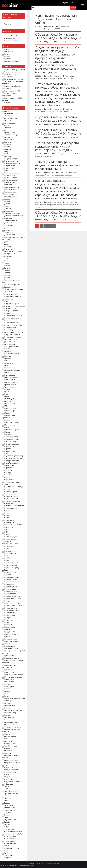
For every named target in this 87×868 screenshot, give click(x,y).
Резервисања (10, 705)
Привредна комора (12, 656)
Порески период (11, 591)
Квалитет (8, 358)
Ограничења (9, 480)
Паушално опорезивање (14, 525)
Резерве (7, 703)
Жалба (7, 258)
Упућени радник (10, 820)
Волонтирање (10, 175)
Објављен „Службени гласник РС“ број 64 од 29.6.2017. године (58, 36)
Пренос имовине (11, 639)
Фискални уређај (11, 843)
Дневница (8, 223)
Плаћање (8, 534)
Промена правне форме (14, 675)
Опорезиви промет (12, 494)
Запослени (8, 273)
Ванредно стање (11, 166)
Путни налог (9, 682)
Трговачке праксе (11, 793)
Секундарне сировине (13, 727)
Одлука (7, 489)
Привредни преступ (12, 658)
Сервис (7, 734)
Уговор (7, 803)
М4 (5, 406)
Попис (7, 560)
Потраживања (10, 620)
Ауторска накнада (11, 135)
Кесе (6, 365)
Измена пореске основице (14, 306)
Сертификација (10, 736)
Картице (8, 356)
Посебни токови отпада (14, 606)
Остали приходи (11, 508)
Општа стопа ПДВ (11, 499)
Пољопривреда (10, 553)
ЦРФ (6, 853)
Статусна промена (11, 770)
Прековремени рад (12, 634)
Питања (7, 54)
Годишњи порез (10, 192)
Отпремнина (9, 520)
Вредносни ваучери (12, 180)
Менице (7, 420)
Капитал (8, 351)
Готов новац (9, 194)
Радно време (9, 686)
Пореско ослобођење (13, 598)
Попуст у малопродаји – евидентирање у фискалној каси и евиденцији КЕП (58, 165)
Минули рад (9, 432)
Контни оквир (10, 380)
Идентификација (11, 294)
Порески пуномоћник (12, 596)
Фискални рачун (41, 207)
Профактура (9, 679)
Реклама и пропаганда (13, 710)
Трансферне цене (11, 791)
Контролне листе (11, 382)
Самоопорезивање (12, 722)
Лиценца (8, 401)
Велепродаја (9, 168)
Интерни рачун (10, 327)
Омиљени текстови (12, 38)
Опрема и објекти (11, 496)
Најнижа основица (11, 439)
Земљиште (8, 292)
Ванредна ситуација (12, 163)
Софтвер (8, 753)
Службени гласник (72, 42)
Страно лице (9, 779)
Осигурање (9, 503)
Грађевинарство (11, 197)
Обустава (8, 475)
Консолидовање (11, 377)
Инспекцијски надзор (12, 323)
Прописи (49, 42)
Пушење (8, 684)
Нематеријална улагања (14, 458)
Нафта (7, 453)
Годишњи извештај (12, 187)
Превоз (7, 629)
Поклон (7, 549)
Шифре (7, 858)
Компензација (10, 375)
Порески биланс (49, 111)
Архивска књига (10, 132)
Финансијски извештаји (44, 156)
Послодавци (9, 613)
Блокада (8, 144)
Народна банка (10, 451)
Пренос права (10, 646)
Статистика (9, 767)
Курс (6, 394)
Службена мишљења (54, 76)
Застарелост (9, 277)
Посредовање (10, 615)
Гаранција (8, 185)
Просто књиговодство (13, 677)
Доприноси (9, 232)
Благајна (8, 142)
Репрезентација (10, 713)
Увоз (6, 801)
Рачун (7, 696)
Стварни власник (11, 772)
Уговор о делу (10, 805)
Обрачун (8, 472)
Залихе (7, 266)
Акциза (7, 116)
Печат (7, 530)
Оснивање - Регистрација (14, 506)
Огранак (7, 477)
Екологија (8, 249)
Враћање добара (56, 205)
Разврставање (10, 689)
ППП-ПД (7, 622)
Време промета (10, 182)
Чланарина (8, 855)
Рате (6, 694)
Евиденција (50, 29)
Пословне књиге (11, 608)
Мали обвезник (10, 408)
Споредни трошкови (12, 763)
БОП (6, 154)
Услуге (7, 827)
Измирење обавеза (12, 311)
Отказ (7, 510)
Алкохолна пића (10, 118)
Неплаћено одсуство (12, 463)
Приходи (59, 111)
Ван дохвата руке (11, 161)
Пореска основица (11, 577)
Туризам (8, 796)
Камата (7, 349)
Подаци (7, 56)
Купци (7, 392)
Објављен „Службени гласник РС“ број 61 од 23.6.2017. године (58, 214)
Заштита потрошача (12, 285)
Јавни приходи (10, 344)
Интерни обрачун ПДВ (13, 325)
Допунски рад (10, 235)
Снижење (8, 751)
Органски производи (12, 501)
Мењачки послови (11, 423)
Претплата (39, 863)
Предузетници (10, 632)
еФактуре (8, 256)
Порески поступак (11, 594)
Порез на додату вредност (15, 69)
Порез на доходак (11, 563)
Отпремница (9, 522)
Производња (9, 672)
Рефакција (8, 715)
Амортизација (10, 123)
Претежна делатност (13, 648)
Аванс (7, 111)
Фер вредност (69, 78)
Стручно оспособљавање (14, 782)
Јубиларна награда (11, 346)
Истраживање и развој (13, 337)
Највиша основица (11, 437)
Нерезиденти (9, 468)
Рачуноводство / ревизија (64, 154)
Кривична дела (10, 387)
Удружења (8, 812)
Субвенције (9, 784)
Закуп (6, 263)
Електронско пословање (14, 251)
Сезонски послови (11, 724)
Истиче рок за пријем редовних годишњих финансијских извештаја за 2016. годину (58, 146)
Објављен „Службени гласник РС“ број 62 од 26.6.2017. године (58, 132)
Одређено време (11, 491)
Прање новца (10, 627)
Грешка (65, 205)
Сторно (7, 777)
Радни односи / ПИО (12, 91)
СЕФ (6, 739)
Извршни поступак (11, 304)
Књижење (49, 78)
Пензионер (8, 527)
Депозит (8, 209)
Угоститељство (10, 808)
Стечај (7, 774)
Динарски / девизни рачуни (15, 216)
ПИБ (6, 532)
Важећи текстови (11, 41)
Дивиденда (8, 211)
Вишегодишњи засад (12, 173)
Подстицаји (9, 546)
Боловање (8, 147)
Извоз (7, 301)
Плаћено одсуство (11, 537)
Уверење (8, 798)
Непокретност (58, 78)
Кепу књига (9, 363)
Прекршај (8, 637)
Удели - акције (10, 810)
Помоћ (7, 556)
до (11, 35)
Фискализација (10, 836)
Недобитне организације (14, 456)
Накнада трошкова (12, 444)
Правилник (8, 625)
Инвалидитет (9, 313)
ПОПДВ (57, 29)
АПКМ (7, 125)
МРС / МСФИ (9, 434)
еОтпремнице (10, 254)
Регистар (8, 701)
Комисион (8, 373)
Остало (59, 42)
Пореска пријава (11, 579)
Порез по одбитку (11, 572)
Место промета (10, 425)
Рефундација (9, 717)
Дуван (7, 242)
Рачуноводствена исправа (14, 698)
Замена (7, 270)
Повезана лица (10, 539)
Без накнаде (9, 137)
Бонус (7, 151)
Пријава (64, 2)
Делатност (8, 206)
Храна (7, 846)
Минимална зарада (12, 430)
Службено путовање (12, 748)
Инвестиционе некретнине (15, 316)
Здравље (8, 287)
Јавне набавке (10, 342)
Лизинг (7, 396)
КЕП (49, 175)
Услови (7, 824)
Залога (7, 268)
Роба (6, 720)
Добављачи (9, 225)
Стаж (6, 765)
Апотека (8, 128)
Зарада (7, 275)
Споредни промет (11, 760)
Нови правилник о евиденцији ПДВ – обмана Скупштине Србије (57, 19)
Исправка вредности (12, 335)
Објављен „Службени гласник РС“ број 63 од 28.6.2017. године (58, 119)
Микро (7, 427)
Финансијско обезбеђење (14, 834)
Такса (7, 786)
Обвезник (8, 470)
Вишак (7, 170)
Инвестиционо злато (12, 318)
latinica (74, 2)
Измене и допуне (11, 308)
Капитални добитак (12, 354)
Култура (7, 389)
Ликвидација (9, 399)
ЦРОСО (7, 851)
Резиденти (8, 708)
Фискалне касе (66, 175)
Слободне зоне (10, 744)
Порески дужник (11, 587)
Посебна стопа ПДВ (12, 603)
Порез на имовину (11, 565)
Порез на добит (10, 72)
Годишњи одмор (11, 189)
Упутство (8, 817)
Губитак (7, 201)
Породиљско (9, 601)
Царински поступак (12, 848)
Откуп (7, 513)
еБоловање (9, 244)
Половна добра (10, 551)
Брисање (8, 156)
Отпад (7, 515)
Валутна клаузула (11, 159)
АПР (78, 154)
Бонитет (8, 149)
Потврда (8, 617)
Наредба (8, 449)
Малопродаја (55, 175)
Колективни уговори (12, 370)
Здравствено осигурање (14, 289)
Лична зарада (10, 403)
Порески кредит (10, 589)
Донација (8, 230)
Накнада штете (10, 446)
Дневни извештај (11, 220)
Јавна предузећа (11, 339)
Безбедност (9, 140)
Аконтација (9, 113)
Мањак (7, 413)
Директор (8, 218)
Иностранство (10, 320)
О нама (31, 863)
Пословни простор (12, 610)
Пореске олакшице (12, 582)
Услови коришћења (52, 863)
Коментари (50, 26)
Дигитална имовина (12, 213)
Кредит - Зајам (10, 384)
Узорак (7, 815)
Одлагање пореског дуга (14, 487)
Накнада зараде (10, 442)
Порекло (8, 575)
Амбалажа (8, 121)
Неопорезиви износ (12, 461)
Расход (65, 111)
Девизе (7, 204)
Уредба (7, 822)
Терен (7, 789)
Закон (7, 261)
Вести (48, 154)
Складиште (9, 741)
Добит (7, 228)
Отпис (7, 518)
